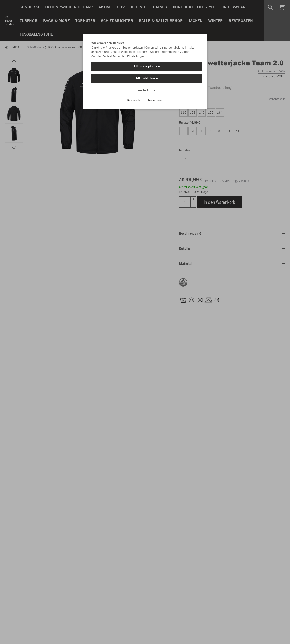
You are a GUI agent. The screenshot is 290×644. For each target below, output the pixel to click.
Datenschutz (135, 100)
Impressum (156, 100)
